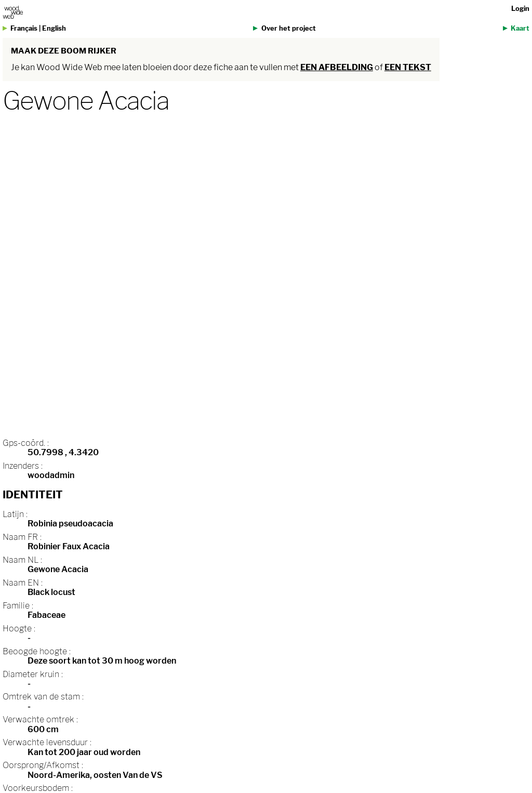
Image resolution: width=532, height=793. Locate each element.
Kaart (520, 28)
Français (24, 28)
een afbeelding (337, 67)
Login (520, 9)
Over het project (289, 28)
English (54, 28)
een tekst (408, 67)
